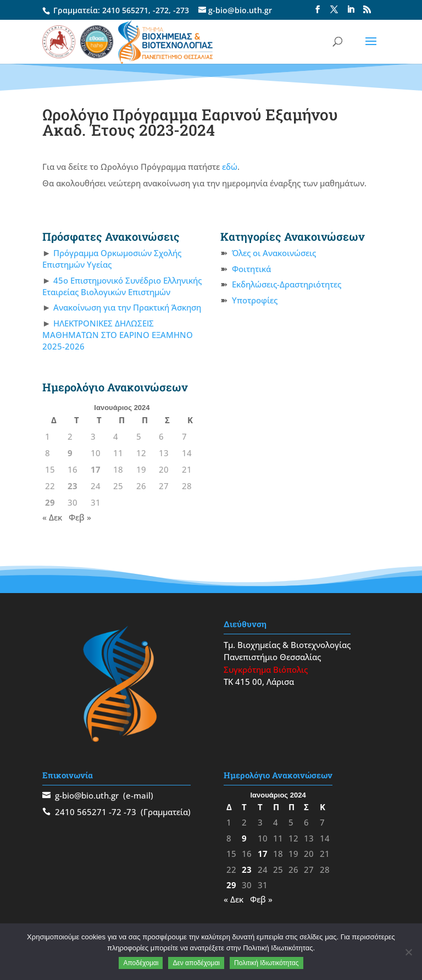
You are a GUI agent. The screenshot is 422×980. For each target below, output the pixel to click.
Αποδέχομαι (141, 963)
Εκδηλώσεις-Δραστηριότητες (287, 284)
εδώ (230, 167)
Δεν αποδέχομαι (196, 963)
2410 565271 (125, 10)
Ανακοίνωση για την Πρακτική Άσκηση (127, 307)
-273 (181, 10)
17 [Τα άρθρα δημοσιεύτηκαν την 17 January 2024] (96, 469)
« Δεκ (52, 517)
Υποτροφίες (255, 300)
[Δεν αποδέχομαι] (408, 952)
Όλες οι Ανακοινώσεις (274, 253)
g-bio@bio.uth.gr (87, 795)
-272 (161, 10)
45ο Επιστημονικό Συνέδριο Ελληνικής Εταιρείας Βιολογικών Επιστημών (122, 286)
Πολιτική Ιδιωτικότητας (266, 963)
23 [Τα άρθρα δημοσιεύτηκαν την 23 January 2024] (73, 486)
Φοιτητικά (251, 269)
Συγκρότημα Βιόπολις (266, 669)
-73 (130, 812)
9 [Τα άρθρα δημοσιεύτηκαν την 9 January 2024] (70, 453)
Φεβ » (80, 517)
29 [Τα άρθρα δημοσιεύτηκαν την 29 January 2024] (50, 502)
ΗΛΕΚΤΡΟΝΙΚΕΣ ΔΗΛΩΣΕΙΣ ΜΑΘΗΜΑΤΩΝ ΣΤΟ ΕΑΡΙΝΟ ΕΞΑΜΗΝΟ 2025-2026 (118, 335)
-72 (115, 812)
